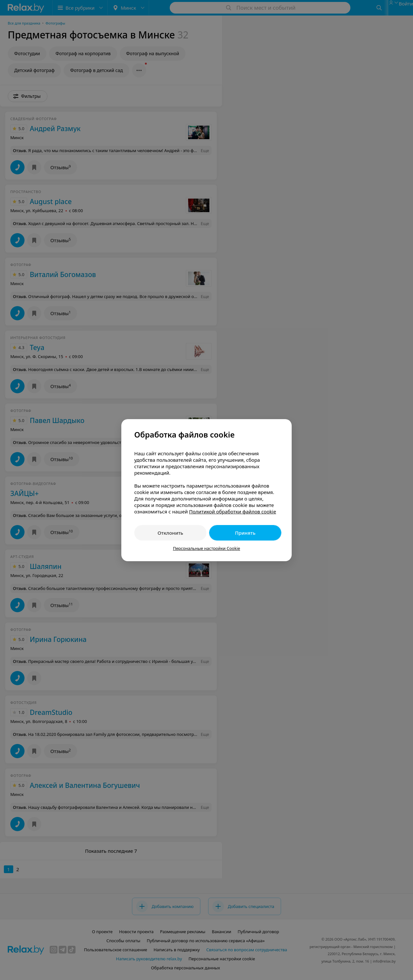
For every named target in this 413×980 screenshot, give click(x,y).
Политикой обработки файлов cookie (233, 511)
